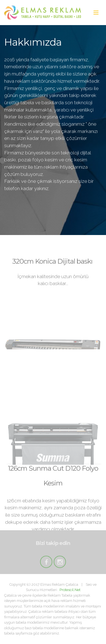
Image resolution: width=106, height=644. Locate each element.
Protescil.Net (70, 590)
